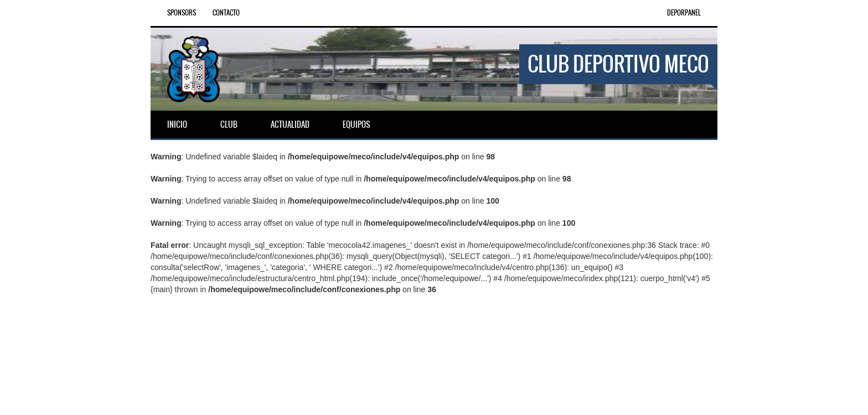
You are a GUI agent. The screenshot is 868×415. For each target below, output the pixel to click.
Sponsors (182, 13)
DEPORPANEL (684, 13)
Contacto (226, 13)
